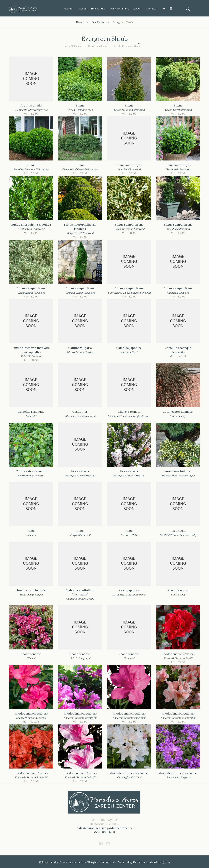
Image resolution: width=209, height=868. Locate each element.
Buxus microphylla (129, 165)
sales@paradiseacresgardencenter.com (104, 828)
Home (80, 22)
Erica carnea (80, 471)
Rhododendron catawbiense (129, 773)
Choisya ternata (129, 412)
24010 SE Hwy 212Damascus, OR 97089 (104, 826)
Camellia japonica (129, 348)
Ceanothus (80, 412)
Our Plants (98, 22)
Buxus (80, 105)
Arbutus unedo (31, 105)
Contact (152, 9)
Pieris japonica (129, 590)
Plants (68, 9)
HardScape (98, 9)
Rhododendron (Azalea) (178, 654)
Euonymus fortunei (178, 471)
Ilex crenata (178, 531)
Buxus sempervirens (129, 225)
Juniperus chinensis (31, 590)
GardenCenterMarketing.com (151, 862)
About (137, 9)
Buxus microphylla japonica (31, 225)
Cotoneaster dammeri (178, 412)
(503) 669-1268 (105, 832)
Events (81, 9)
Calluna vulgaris (80, 348)
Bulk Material (119, 9)
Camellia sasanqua (178, 348)
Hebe (31, 531)
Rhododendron (178, 590)
